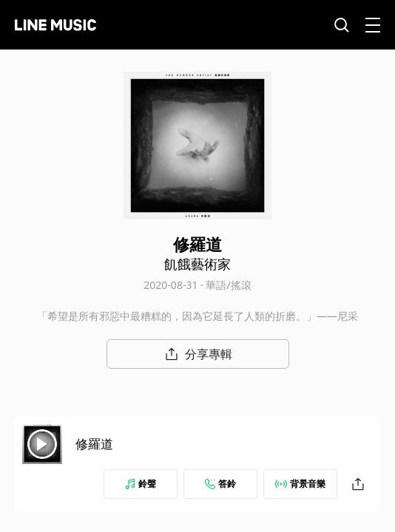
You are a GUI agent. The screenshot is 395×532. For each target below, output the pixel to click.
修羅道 (94, 444)
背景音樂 (300, 484)
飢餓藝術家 (197, 264)
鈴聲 (141, 484)
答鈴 (220, 484)
